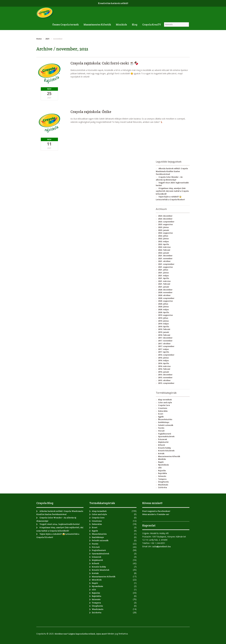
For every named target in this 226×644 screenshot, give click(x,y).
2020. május (163, 310)
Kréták (161, 454)
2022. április (164, 244)
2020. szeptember (166, 298)
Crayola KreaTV (152, 25)
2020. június (163, 307)
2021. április (164, 278)
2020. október (164, 295)
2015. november (165, 378)
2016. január (164, 372)
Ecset (161, 414)
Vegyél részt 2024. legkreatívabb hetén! (60, 524)
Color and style (165, 403)
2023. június (163, 227)
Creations (163, 408)
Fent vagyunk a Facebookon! (156, 511)
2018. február (164, 335)
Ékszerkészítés (165, 419)
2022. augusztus (165, 233)
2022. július (163, 236)
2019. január (164, 332)
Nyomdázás (164, 465)
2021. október (164, 261)
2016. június (163, 358)
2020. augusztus (165, 301)
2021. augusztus (165, 267)
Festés (161, 428)
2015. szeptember (166, 383)
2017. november (165, 341)
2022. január (164, 253)
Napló (161, 462)
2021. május (163, 276)
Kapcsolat (149, 525)
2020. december (165, 290)
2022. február (164, 250)
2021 (47, 39)
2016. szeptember (166, 355)
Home (39, 39)
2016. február (164, 369)
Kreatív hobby (165, 448)
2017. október (164, 344)
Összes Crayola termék (66, 25)
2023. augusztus (165, 224)
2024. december (165, 216)
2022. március (164, 247)
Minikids (121, 25)
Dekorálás (163, 411)
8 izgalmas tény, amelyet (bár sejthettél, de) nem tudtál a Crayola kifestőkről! (172, 191)
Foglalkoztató (165, 434)
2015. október (164, 380)
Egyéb (161, 417)
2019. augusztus (165, 315)
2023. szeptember (166, 222)
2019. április (164, 327)
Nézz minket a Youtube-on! (156, 514)
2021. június (163, 273)
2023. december (165, 219)
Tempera (162, 479)
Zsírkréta (163, 487)
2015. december (165, 375)
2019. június (163, 321)
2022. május (163, 241)
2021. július (163, 270)
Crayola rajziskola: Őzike (91, 112)
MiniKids (162, 459)
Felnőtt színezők (166, 425)
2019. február (164, 329)
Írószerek (163, 439)
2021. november (165, 259)
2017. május (163, 349)
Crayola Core (164, 405)
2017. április (164, 352)
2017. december (165, 338)
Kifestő (161, 445)
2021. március (164, 281)
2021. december (165, 256)
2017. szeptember (166, 346)
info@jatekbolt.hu (161, 546)
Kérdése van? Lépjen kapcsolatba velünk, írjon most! (81, 634)
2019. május (163, 324)
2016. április (164, 363)
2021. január (164, 287)
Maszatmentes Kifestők (97, 25)
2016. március (164, 366)
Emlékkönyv (164, 422)
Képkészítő (163, 442)
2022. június (163, 239)
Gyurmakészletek (166, 436)
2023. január (164, 230)
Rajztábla (163, 473)
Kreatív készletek (166, 451)
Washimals (163, 485)
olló (160, 468)
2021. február (164, 284)
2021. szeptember (166, 264)
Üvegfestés (163, 482)
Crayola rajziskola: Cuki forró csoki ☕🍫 (104, 63)
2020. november (165, 292)
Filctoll (161, 431)
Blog (135, 25)
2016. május (163, 360)
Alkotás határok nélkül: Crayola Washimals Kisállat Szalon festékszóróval (172, 171)
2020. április (164, 312)
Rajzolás (162, 471)
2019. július (163, 318)
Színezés (162, 476)
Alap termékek (165, 400)
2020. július (163, 304)
